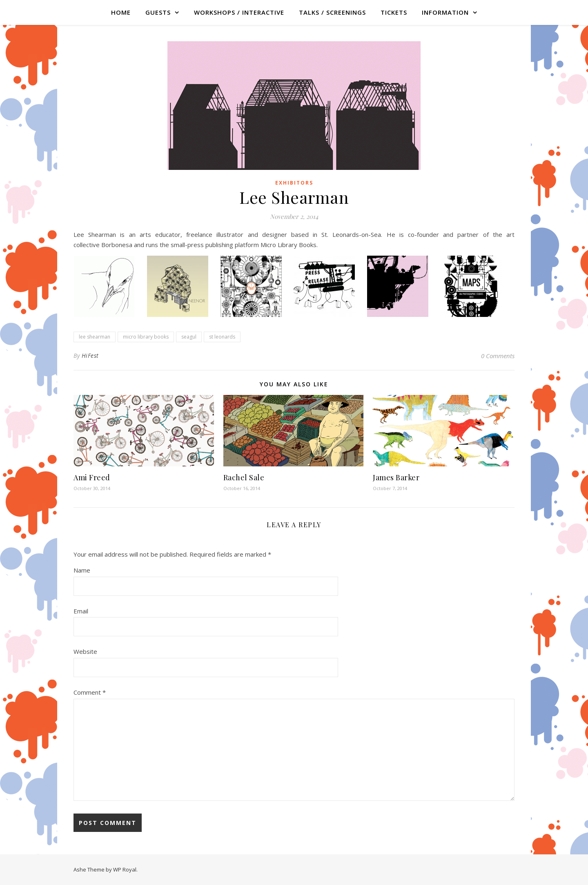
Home (121, 12)
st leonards (222, 337)
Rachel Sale (244, 477)
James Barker (396, 477)
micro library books (146, 337)
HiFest (90, 356)
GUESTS (158, 12)
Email (81, 611)
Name (82, 570)
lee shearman (95, 337)
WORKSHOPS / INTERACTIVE (239, 12)
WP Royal (125, 869)
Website (85, 651)
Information (445, 12)
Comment (90, 692)
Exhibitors (294, 183)
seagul (189, 337)
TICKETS (394, 12)
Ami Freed (92, 477)
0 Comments (498, 356)
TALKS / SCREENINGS (332, 12)
